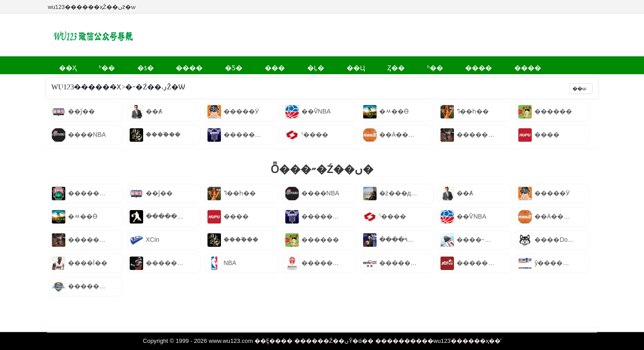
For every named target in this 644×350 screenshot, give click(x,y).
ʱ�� (93, 65)
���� (157, 65)
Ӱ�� (530, 65)
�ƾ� (122, 65)
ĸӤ (170, 82)
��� (225, 65)
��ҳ (63, 65)
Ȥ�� (318, 65)
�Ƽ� (193, 65)
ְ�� (193, 82)
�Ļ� (257, 65)
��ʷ (221, 82)
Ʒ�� (251, 82)
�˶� (500, 65)
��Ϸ (145, 82)
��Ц (288, 65)
